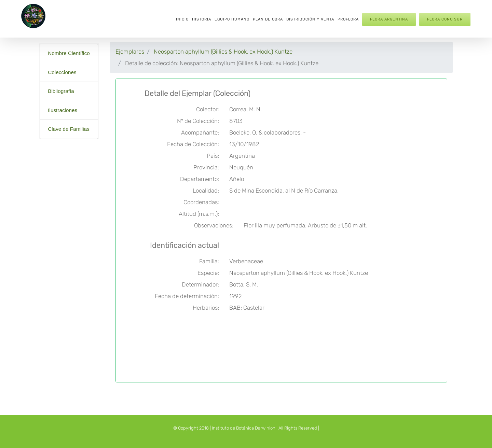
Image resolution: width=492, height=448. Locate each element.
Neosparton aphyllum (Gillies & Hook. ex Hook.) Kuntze (223, 52)
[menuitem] (182, 19)
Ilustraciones (63, 110)
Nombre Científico (69, 53)
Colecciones (62, 72)
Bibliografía (61, 91)
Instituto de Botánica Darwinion (244, 428)
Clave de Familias (69, 129)
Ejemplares (130, 52)
